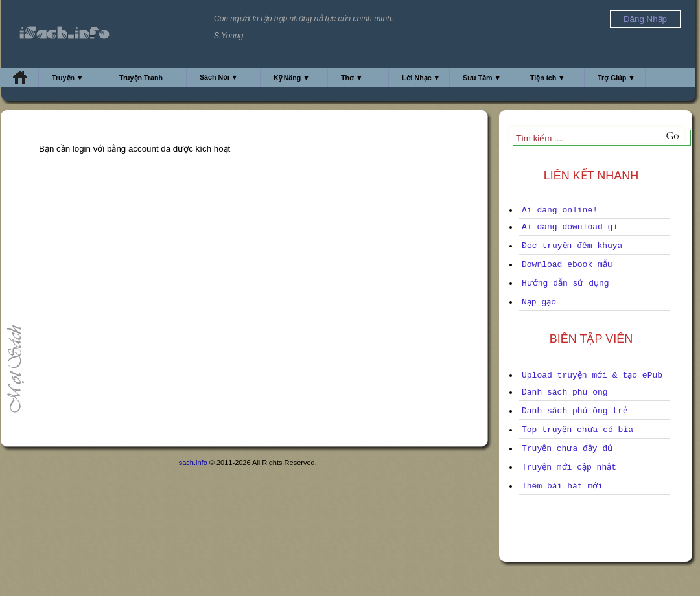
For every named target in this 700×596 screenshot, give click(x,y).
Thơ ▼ (352, 78)
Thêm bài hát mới (562, 486)
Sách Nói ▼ (219, 77)
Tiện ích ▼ (548, 78)
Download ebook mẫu (567, 265)
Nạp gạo (539, 302)
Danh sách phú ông (565, 392)
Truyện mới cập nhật (569, 467)
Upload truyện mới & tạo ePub (592, 375)
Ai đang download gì (570, 227)
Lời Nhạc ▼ (421, 78)
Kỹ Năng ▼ (292, 78)
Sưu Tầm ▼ (482, 78)
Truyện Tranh (141, 78)
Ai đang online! (560, 210)
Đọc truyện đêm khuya (572, 246)
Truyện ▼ (68, 78)
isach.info (192, 463)
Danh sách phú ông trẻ (575, 411)
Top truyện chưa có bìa (577, 430)
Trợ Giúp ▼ (616, 78)
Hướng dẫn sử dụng (566, 283)
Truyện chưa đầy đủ (567, 449)
